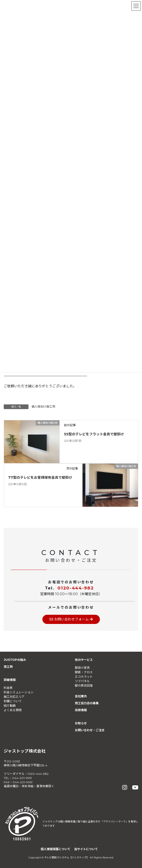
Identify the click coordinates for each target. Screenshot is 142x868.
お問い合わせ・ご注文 (90, 730)
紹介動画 (10, 706)
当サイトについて (86, 849)
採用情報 (81, 710)
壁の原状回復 (84, 686)
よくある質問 (13, 710)
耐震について (13, 701)
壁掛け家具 (82, 668)
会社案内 (81, 696)
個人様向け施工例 (43, 406)
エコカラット (84, 677)
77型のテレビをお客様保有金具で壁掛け (40, 477)
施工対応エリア (14, 697)
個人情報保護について (56, 849)
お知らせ (81, 723)
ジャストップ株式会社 (25, 751)
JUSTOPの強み (15, 660)
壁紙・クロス (84, 672)
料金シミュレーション (19, 692)
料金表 (8, 688)
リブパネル (82, 681)
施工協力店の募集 (87, 703)
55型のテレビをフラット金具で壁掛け (94, 434)
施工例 (8, 667)
